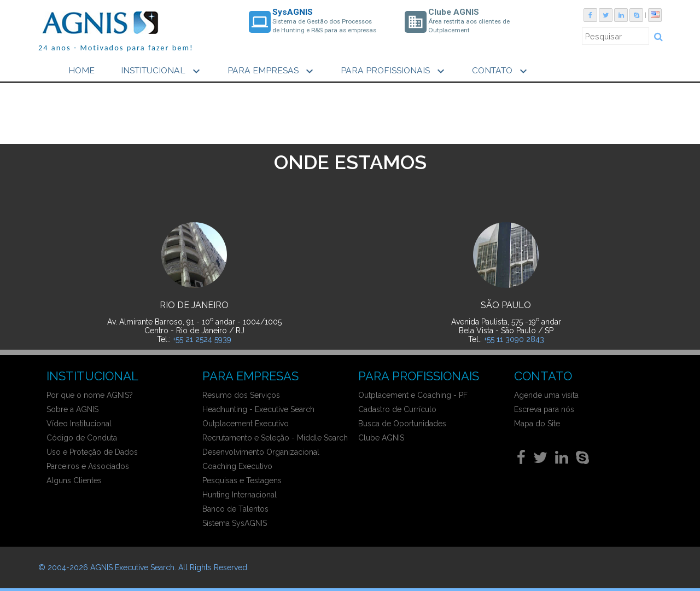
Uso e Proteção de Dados (92, 452)
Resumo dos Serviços (241, 395)
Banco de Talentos (235, 509)
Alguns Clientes (74, 480)
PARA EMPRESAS (272, 71)
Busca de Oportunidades (402, 424)
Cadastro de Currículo (397, 409)
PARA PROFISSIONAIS (394, 71)
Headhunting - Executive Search (258, 409)
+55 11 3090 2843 (514, 339)
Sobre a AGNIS (72, 409)
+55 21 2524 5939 (202, 339)
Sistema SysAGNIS (235, 523)
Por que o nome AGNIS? (90, 395)
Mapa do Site (537, 424)
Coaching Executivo (237, 466)
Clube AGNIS (381, 438)
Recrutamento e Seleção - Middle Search (275, 438)
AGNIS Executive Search (132, 567)
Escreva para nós (544, 409)
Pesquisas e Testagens (242, 480)
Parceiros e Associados (88, 466)
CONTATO (501, 71)
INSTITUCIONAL (162, 71)
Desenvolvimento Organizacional (261, 452)
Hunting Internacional (240, 495)
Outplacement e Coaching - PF (413, 395)
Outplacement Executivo (246, 424)
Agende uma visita (546, 395)
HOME (81, 70)
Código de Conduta (82, 438)
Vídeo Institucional (79, 424)
